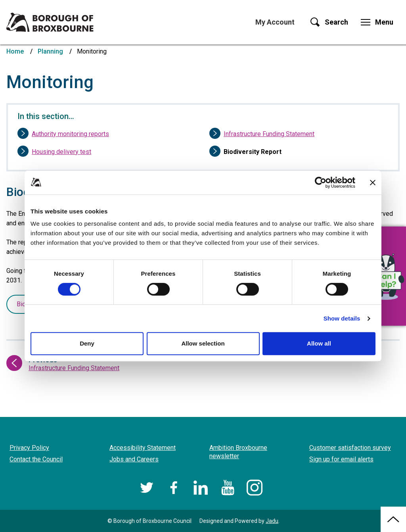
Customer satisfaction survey (350, 448)
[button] (386, 276)
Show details (342, 318)
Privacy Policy (29, 448)
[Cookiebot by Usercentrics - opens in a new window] (321, 182)
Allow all (319, 343)
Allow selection (203, 343)
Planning (50, 51)
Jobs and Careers (134, 459)
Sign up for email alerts (341, 459)
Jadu (272, 521)
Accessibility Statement (143, 448)
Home (15, 51)
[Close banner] (373, 182)
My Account (275, 22)
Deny (87, 343)
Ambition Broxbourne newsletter (238, 452)
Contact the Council (36, 459)
